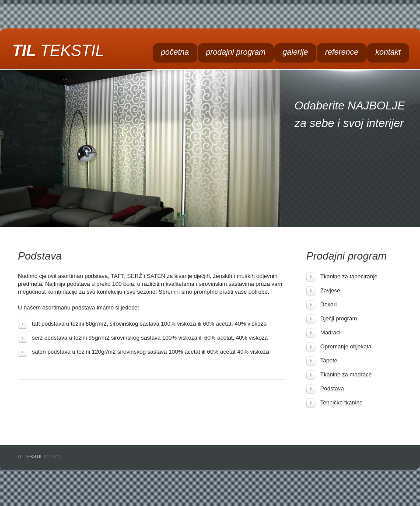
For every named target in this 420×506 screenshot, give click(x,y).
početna (175, 52)
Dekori (329, 304)
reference (342, 52)
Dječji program (339, 318)
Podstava (332, 388)
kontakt (388, 52)
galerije (295, 52)
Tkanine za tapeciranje (349, 276)
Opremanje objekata (346, 346)
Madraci (330, 332)
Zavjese (330, 290)
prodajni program (236, 52)
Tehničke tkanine (341, 402)
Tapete (329, 360)
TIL (58, 51)
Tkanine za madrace (346, 374)
